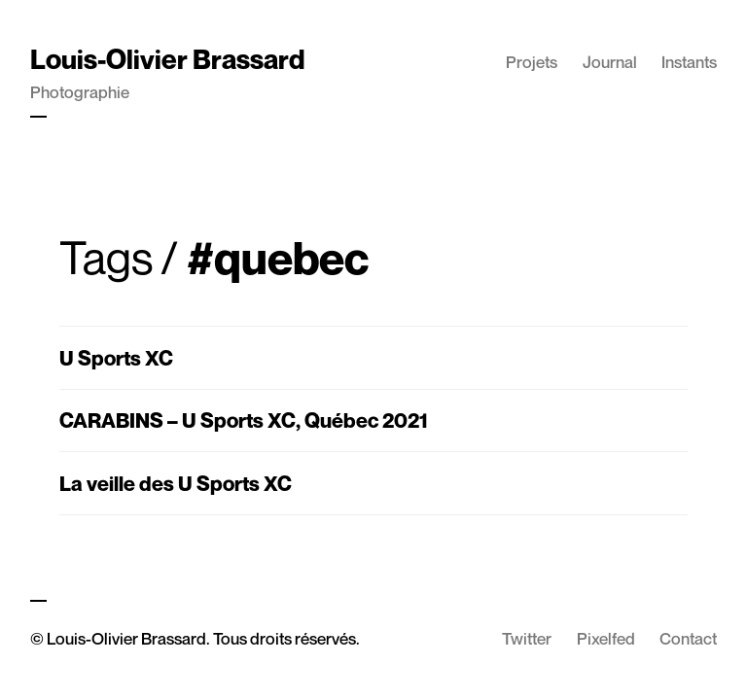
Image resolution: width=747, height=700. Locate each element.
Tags (106, 257)
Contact (688, 638)
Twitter (527, 638)
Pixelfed (606, 638)
